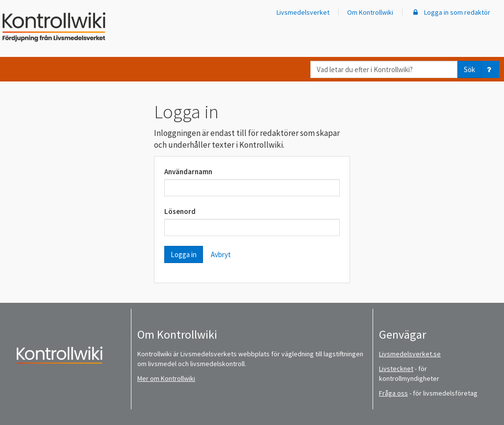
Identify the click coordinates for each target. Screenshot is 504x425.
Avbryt (221, 254)
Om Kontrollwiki (370, 12)
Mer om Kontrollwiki (166, 378)
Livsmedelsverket (303, 12)
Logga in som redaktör (451, 12)
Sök (469, 69)
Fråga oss (393, 393)
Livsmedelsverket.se (410, 354)
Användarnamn (188, 172)
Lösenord (180, 211)
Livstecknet (396, 369)
